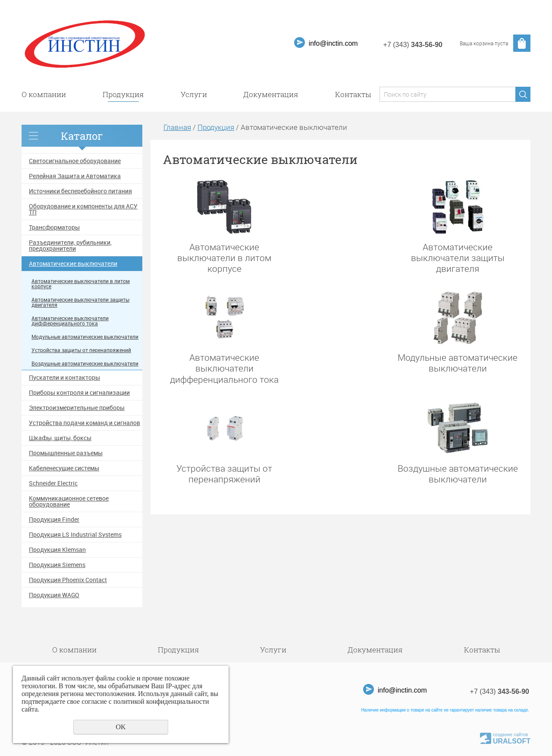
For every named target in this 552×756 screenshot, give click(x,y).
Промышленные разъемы (66, 453)
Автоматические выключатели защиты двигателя (80, 302)
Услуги (194, 94)
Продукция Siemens (57, 565)
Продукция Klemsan (57, 550)
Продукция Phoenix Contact (68, 580)
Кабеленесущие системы (64, 468)
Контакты (353, 94)
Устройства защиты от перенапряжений (81, 350)
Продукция (123, 94)
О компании (44, 94)
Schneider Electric (53, 483)
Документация (271, 94)
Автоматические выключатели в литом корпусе (81, 284)
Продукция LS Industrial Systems (75, 535)
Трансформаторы (54, 227)
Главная (177, 127)
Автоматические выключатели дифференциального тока (70, 321)
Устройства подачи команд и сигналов (85, 423)
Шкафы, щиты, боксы (60, 438)
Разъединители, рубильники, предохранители (70, 246)
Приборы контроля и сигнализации (79, 393)
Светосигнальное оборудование (75, 161)
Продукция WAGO (54, 595)
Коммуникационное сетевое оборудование (69, 501)
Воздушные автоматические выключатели (85, 364)
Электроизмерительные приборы (77, 408)
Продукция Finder (54, 520)
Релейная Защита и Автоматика (75, 176)
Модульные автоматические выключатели (85, 337)
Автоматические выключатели (73, 264)
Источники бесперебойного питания (80, 191)
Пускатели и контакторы (64, 378)
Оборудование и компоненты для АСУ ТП (83, 209)
